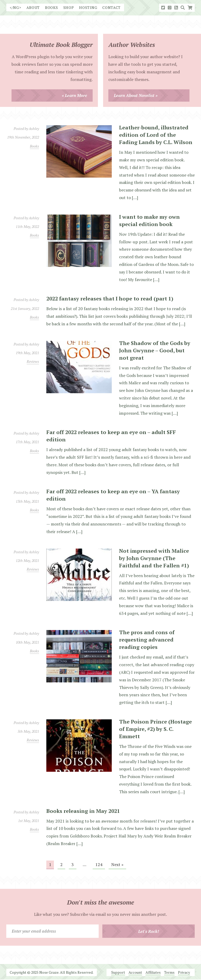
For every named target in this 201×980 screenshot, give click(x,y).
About (33, 7)
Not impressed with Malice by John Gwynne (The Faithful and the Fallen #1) (154, 558)
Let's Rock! (149, 931)
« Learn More (74, 95)
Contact (111, 7)
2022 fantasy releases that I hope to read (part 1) (110, 299)
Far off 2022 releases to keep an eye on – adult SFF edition (111, 436)
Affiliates (153, 972)
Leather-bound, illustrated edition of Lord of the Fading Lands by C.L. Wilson (156, 135)
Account (135, 972)
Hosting (88, 7)
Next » (117, 864)
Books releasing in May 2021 (83, 811)
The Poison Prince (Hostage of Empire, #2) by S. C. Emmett (155, 729)
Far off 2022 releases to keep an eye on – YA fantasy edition (113, 495)
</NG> (15, 7)
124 (99, 864)
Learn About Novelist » (136, 95)
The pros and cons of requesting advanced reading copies (147, 640)
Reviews (33, 361)
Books (52, 7)
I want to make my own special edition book (149, 220)
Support (118, 972)
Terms (169, 972)
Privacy (184, 972)
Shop (69, 7)
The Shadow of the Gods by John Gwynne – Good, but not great (155, 350)
